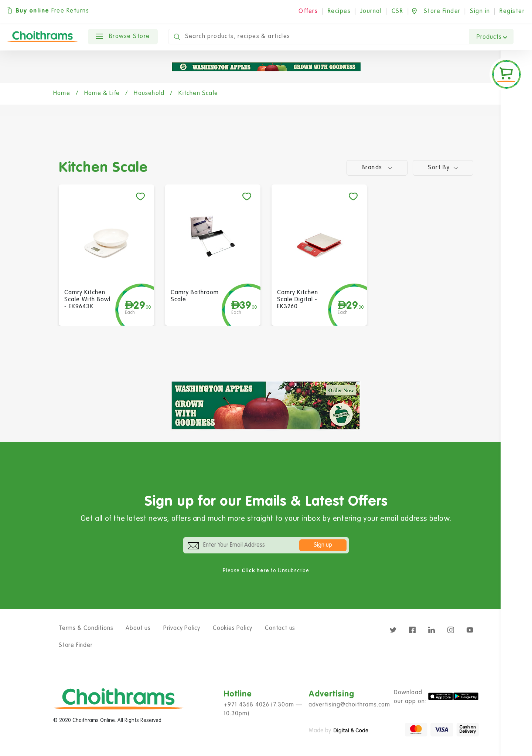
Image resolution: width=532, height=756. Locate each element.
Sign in (480, 11)
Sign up (323, 545)
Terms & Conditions (86, 628)
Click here (255, 571)
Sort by (443, 168)
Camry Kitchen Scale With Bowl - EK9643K (87, 300)
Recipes (339, 11)
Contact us (280, 628)
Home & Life (102, 94)
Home (62, 94)
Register (512, 11)
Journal (371, 11)
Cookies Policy (233, 628)
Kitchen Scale (198, 94)
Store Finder (76, 645)
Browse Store (123, 37)
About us (138, 628)
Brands (377, 168)
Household (149, 94)
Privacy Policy (182, 628)
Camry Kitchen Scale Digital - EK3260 (298, 300)
